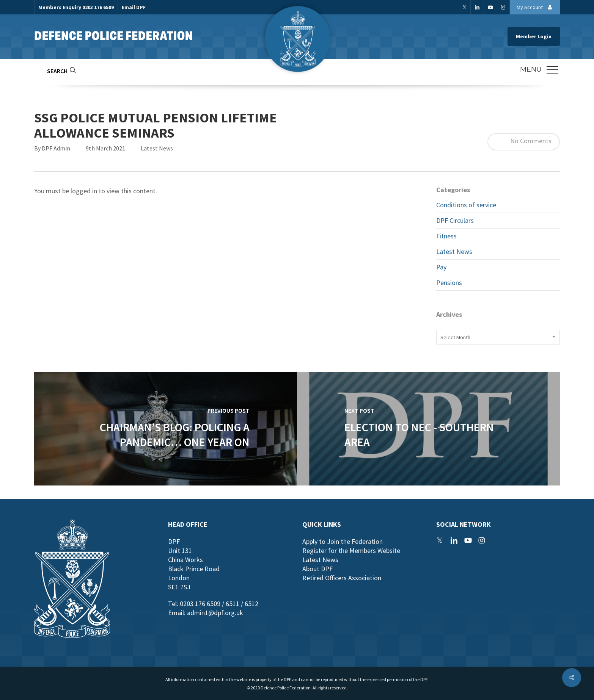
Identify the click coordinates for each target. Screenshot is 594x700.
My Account (536, 7)
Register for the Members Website (351, 550)
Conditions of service (466, 205)
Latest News (157, 148)
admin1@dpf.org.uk (215, 613)
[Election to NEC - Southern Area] (428, 429)
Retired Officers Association (342, 578)
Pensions (449, 283)
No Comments (524, 142)
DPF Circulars (455, 220)
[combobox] (498, 337)
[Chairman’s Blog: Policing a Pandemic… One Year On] (166, 429)
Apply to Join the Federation (343, 541)
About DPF (317, 569)
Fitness (446, 236)
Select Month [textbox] (455, 337)
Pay (441, 267)
